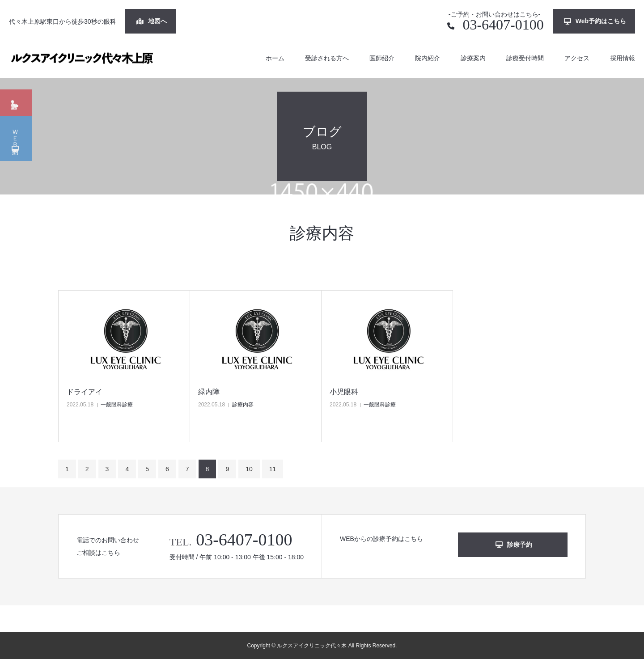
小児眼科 (344, 392)
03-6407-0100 (495, 25)
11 (273, 469)
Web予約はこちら (595, 21)
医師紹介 (382, 58)
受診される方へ (327, 58)
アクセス (577, 58)
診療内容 (243, 405)
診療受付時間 (525, 58)
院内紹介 (428, 58)
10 (249, 469)
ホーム (275, 58)
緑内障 (209, 392)
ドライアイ (85, 392)
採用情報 (623, 58)
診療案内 (473, 58)
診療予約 (514, 545)
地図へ (152, 21)
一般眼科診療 (117, 405)
